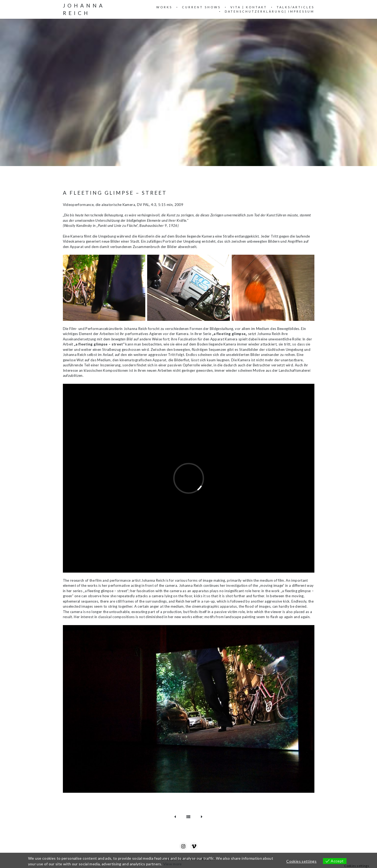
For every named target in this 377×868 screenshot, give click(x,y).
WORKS (164, 7)
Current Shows (201, 7)
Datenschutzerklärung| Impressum (270, 11)
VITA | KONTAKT (249, 7)
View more (173, 864)
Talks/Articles (296, 7)
